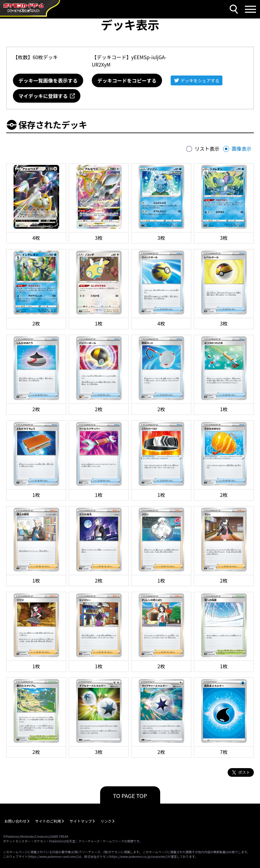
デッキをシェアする (200, 80)
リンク (106, 821)
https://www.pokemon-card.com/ (53, 856)
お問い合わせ (15, 821)
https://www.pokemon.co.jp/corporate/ (138, 856)
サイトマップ (81, 821)
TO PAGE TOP (130, 796)
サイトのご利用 (48, 821)
